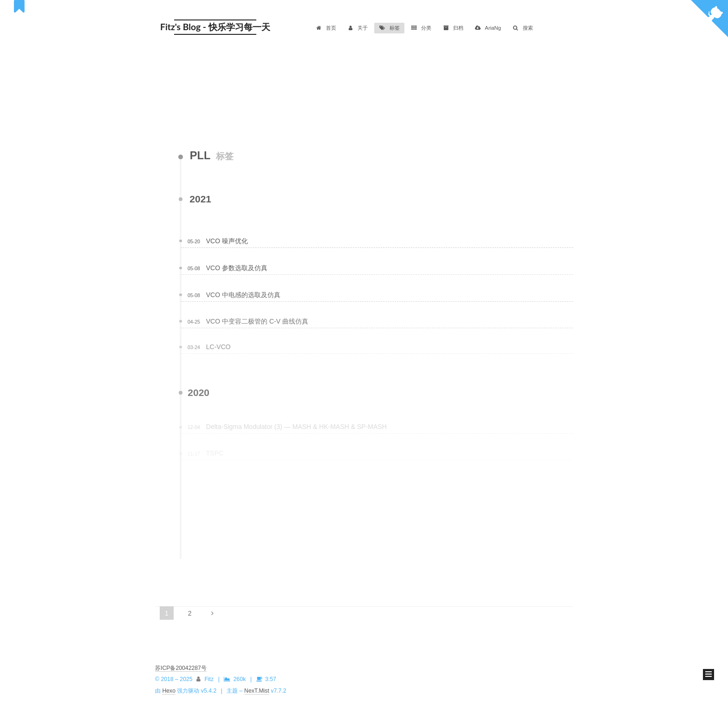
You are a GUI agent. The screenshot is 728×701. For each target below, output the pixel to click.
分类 (421, 28)
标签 (389, 28)
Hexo (169, 691)
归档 (453, 28)
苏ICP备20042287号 (181, 668)
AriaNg (488, 28)
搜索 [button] (523, 28)
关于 (358, 28)
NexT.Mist (257, 691)
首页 (326, 28)
